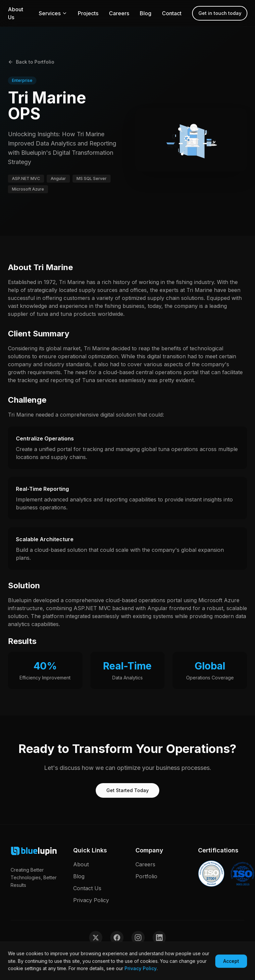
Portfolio (146, 876)
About (81, 864)
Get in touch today (220, 13)
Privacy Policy (91, 900)
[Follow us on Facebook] (117, 938)
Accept (231, 962)
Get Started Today (127, 790)
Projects (88, 13)
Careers (119, 13)
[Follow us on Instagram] (138, 938)
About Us (16, 13)
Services (53, 13)
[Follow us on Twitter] (96, 938)
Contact (172, 13)
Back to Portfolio (31, 62)
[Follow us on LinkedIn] (159, 938)
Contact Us (87, 888)
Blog (146, 13)
